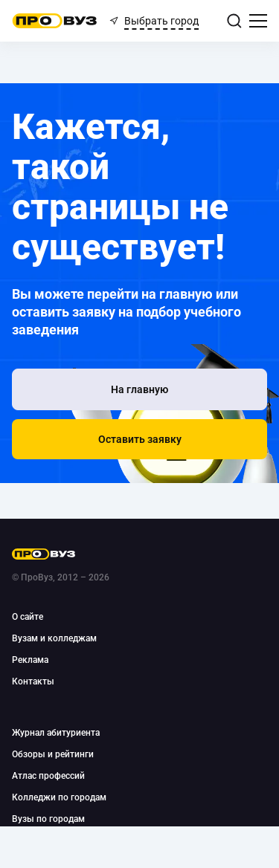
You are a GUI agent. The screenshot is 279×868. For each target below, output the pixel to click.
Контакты (33, 681)
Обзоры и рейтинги (53, 754)
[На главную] (139, 389)
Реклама (30, 660)
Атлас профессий (48, 776)
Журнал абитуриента (56, 733)
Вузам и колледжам (54, 638)
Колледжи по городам (59, 797)
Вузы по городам (48, 819)
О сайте (28, 617)
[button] (139, 439)
